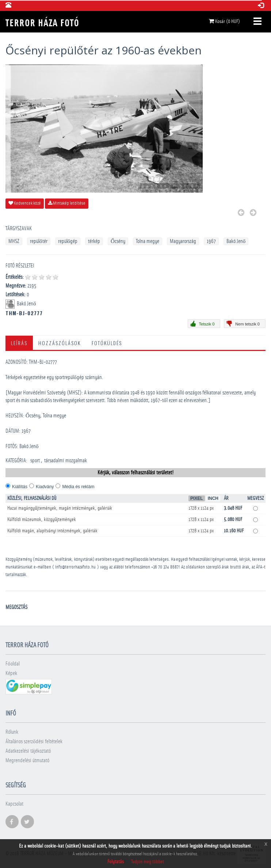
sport (35, 461)
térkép (94, 241)
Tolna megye (148, 241)
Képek (11, 673)
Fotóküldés (107, 343)
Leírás (19, 343)
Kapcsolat (14, 804)
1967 (211, 241)
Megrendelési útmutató (27, 761)
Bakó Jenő (236, 241)
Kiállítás (20, 487)
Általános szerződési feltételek (34, 742)
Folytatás (116, 862)
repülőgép (68, 241)
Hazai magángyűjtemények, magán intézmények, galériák (60, 508)
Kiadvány (45, 487)
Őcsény (118, 241)
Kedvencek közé (25, 203)
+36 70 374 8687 (165, 567)
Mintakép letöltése (67, 203)
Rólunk (12, 732)
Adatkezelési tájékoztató (28, 751)
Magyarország (183, 241)
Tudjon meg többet (148, 862)
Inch (213, 498)
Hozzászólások (60, 343)
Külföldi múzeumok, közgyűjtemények (42, 520)
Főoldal (13, 664)
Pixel (197, 498)
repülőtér (39, 241)
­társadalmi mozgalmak (66, 461)
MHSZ (14, 241)
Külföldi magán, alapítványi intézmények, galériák (52, 531)
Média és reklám (78, 487)
